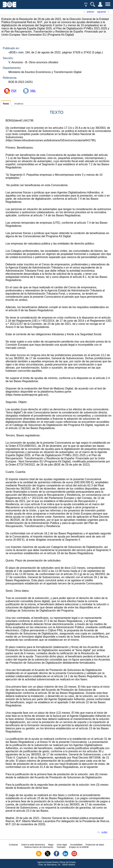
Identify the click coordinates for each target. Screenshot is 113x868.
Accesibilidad (76, 845)
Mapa (51, 845)
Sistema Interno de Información (39, 847)
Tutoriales (61, 847)
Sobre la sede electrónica (33, 845)
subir (104, 832)
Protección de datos (95, 845)
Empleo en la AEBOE (79, 847)
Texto (6, 104)
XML (33, 91)
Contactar (13, 845)
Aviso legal (62, 845)
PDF (14, 91)
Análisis (19, 104)
